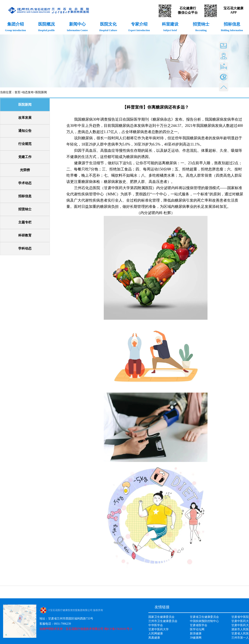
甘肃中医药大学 (159, 629)
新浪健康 (196, 634)
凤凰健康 (154, 638)
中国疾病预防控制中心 (204, 621)
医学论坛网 (197, 629)
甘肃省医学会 (199, 625)
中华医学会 (156, 625)
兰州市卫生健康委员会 (163, 621)
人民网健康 (156, 634)
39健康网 (196, 638)
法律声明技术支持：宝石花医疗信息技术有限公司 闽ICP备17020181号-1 (86, 629)
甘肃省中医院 (240, 617)
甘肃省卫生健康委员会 (204, 617)
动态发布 (28, 92)
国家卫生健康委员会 (161, 617)
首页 (17, 92)
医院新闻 (41, 92)
